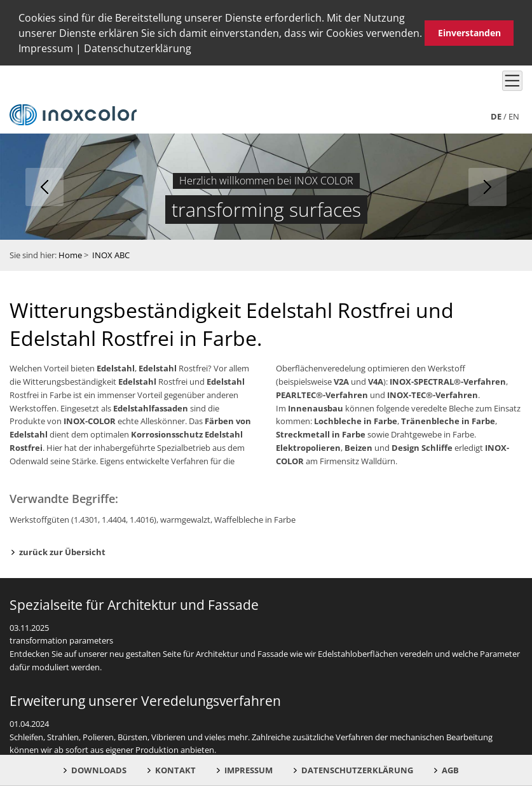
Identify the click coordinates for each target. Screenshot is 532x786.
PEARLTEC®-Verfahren (322, 394)
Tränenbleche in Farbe (448, 420)
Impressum (46, 48)
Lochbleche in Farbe (356, 420)
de (496, 115)
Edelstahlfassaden (151, 407)
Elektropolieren (308, 446)
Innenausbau (316, 407)
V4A (376, 380)
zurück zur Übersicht (62, 551)
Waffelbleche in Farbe (255, 518)
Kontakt (175, 770)
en (514, 115)
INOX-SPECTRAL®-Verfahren (448, 380)
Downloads (99, 770)
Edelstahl (116, 368)
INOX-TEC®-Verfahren (433, 394)
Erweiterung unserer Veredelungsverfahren (145, 700)
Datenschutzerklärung (138, 48)
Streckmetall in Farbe (321, 434)
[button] (196, 50)
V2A (341, 380)
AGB (450, 770)
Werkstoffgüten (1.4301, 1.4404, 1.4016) (83, 518)
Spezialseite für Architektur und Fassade (134, 603)
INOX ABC (111, 254)
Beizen (358, 446)
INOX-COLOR (90, 420)
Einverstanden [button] (469, 33)
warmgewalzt (185, 518)
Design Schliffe (422, 446)
